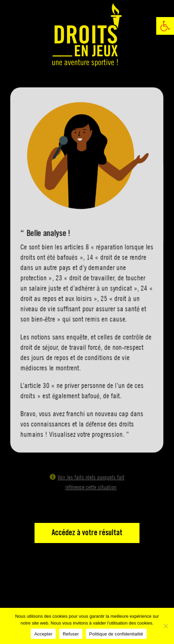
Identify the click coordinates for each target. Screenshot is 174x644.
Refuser (71, 634)
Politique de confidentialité (116, 634)
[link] (165, 26)
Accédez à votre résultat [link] (87, 533)
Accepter (43, 634)
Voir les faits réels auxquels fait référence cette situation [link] (90, 482)
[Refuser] (165, 626)
